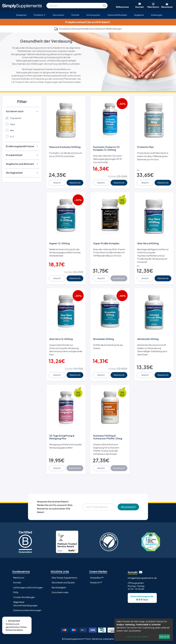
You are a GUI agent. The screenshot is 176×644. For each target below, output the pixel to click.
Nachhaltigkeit (59, 587)
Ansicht (57, 183)
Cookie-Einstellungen (24, 597)
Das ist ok (164, 637)
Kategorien (21, 15)
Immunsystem (93, 15)
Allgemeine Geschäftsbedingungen (25, 604)
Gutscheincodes (60, 592)
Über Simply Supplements (64, 578)
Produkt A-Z (40, 15)
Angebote (139, 15)
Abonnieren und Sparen (63, 582)
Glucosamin (58, 15)
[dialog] (144, 630)
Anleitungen (157, 15)
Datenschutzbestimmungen (27, 610)
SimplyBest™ (97, 578)
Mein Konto (19, 578)
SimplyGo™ (96, 582)
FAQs (16, 592)
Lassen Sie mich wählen (137, 637)
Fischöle (75, 15)
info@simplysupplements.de (142, 578)
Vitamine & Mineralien (117, 15)
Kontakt (17, 582)
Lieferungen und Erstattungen (28, 587)
